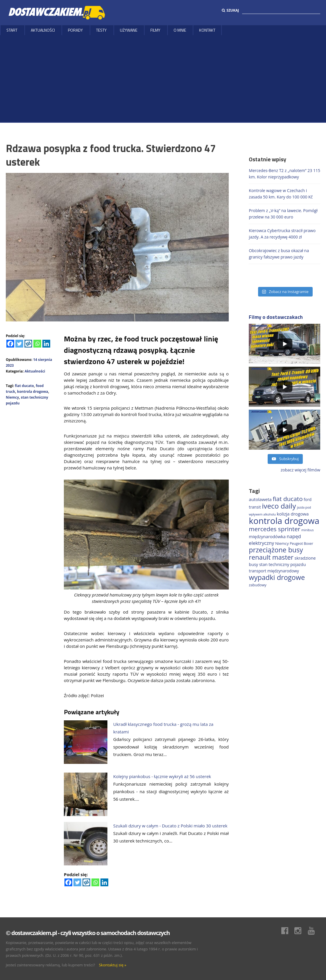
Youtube (314, 931)
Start (12, 30)
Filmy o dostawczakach (276, 317)
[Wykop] (28, 344)
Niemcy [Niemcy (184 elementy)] (282, 543)
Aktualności (43, 30)
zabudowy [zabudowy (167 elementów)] (257, 585)
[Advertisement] (163, 79)
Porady (75, 30)
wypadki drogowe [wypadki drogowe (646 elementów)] (277, 577)
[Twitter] (19, 344)
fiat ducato (24, 386)
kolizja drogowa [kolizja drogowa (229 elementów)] (293, 514)
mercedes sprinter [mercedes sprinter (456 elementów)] (274, 529)
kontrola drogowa (33, 392)
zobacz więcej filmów (300, 470)
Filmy (155, 30)
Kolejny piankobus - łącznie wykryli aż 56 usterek (162, 776)
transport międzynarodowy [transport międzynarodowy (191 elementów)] (274, 571)
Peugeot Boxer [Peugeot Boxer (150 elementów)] (301, 543)
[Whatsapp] (37, 344)
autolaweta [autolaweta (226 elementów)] (260, 499)
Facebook (288, 931)
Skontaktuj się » (113, 965)
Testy (101, 30)
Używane (129, 30)
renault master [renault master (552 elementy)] (271, 557)
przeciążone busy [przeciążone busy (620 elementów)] (276, 550)
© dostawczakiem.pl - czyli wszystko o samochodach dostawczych (88, 933)
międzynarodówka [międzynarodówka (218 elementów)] (267, 536)
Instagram (301, 931)
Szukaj (230, 10)
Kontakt (207, 30)
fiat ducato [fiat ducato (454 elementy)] (288, 499)
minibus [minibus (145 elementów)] (308, 530)
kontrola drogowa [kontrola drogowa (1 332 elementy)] (284, 521)
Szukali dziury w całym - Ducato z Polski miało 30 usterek (170, 826)
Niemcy (12, 397)
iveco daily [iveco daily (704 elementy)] (279, 506)
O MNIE (180, 30)
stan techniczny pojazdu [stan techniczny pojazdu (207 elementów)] (283, 564)
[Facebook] (10, 344)
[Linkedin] (46, 344)
